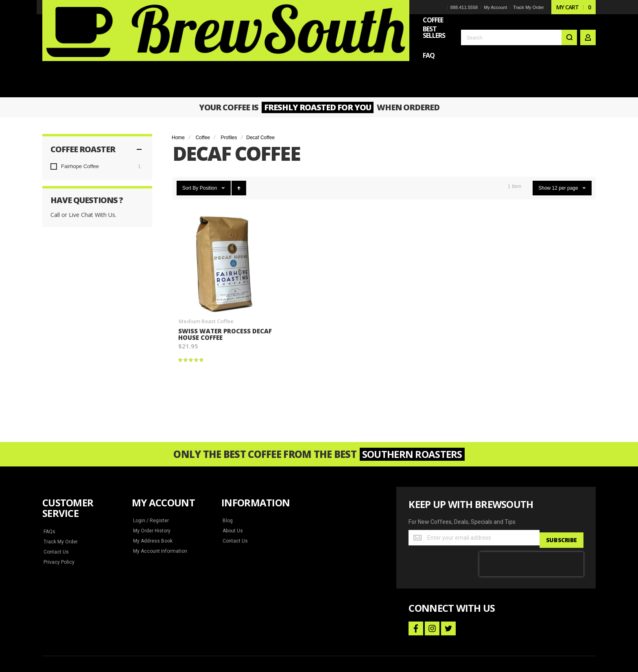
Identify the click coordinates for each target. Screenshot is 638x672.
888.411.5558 (464, 7)
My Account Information (158, 498)
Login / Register (150, 468)
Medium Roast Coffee (206, 268)
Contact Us (56, 499)
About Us (233, 478)
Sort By (190, 135)
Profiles (229, 85)
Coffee (203, 85)
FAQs (50, 479)
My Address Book (152, 488)
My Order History (152, 478)
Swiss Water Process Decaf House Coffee (215, 281)
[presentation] (531, 509)
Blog (227, 468)
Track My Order (528, 7)
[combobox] (519, 29)
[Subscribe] (561, 485)
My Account (495, 7)
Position (209, 135)
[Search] (569, 29)
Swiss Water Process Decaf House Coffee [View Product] (225, 211)
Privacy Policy (59, 509)
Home (178, 85)
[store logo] (99, 22)
